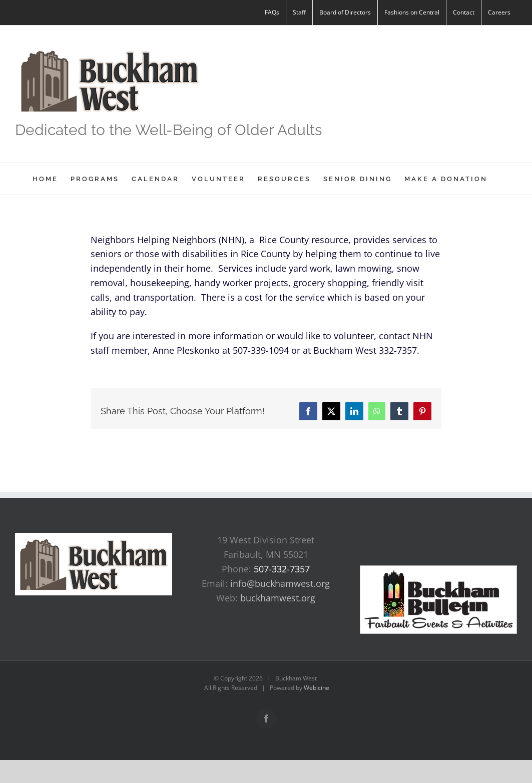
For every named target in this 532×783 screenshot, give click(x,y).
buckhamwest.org (278, 598)
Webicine (317, 688)
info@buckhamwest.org (280, 583)
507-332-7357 (282, 569)
